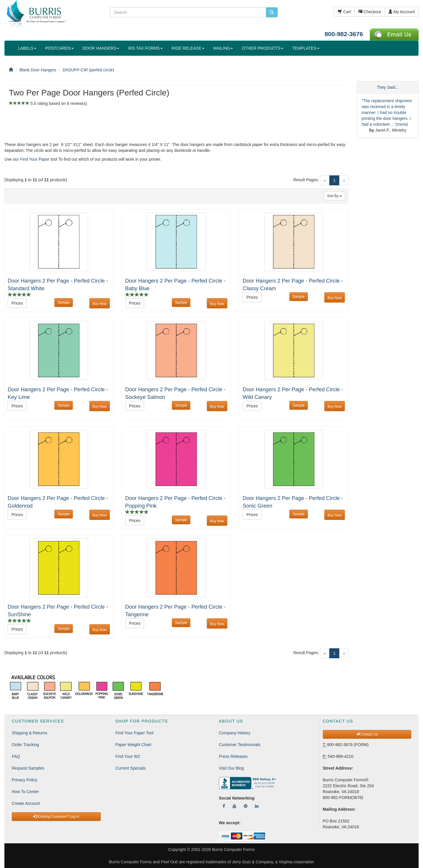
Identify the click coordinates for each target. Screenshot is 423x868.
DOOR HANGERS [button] (101, 48)
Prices (17, 303)
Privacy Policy (25, 780)
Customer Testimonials (240, 745)
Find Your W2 (128, 756)
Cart (344, 12)
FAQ (16, 756)
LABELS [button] (27, 48)
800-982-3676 (344, 34)
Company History (235, 733)
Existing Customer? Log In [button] (56, 817)
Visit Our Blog (231, 768)
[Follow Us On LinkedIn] (257, 806)
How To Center (25, 792)
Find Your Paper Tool (135, 733)
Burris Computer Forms (233, 849)
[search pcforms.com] (272, 12)
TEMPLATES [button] (306, 48)
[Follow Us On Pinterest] (246, 806)
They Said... (388, 87)
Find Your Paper (35, 159)
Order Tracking (25, 745)
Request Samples (28, 768)
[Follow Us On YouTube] (234, 806)
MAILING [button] (223, 48)
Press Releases (233, 756)
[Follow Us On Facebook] (224, 806)
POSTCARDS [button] (59, 48)
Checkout (370, 12)
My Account (402, 12)
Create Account (26, 803)
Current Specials (131, 768)
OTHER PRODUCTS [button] (262, 48)
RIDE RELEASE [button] (188, 48)
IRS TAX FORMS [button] (145, 48)
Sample (64, 303)
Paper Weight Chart (134, 745)
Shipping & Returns (30, 733)
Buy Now (100, 304)
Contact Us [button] (367, 734)
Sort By (334, 196)
